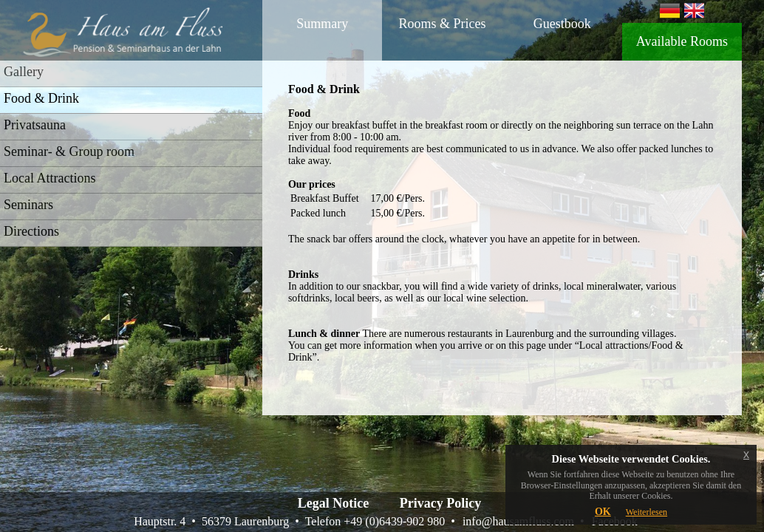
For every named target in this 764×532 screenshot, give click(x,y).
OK (603, 512)
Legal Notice (333, 503)
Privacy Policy (440, 503)
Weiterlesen (647, 512)
